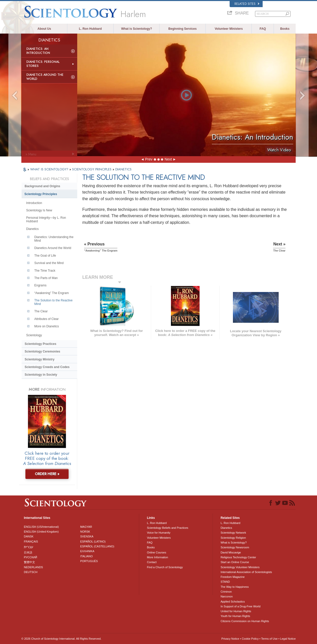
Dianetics (32, 229)
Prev (149, 159)
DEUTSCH (31, 572)
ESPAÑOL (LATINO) (93, 541)
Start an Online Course (235, 562)
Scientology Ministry (39, 359)
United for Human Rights (236, 611)
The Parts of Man (46, 278)
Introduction (34, 203)
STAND (225, 582)
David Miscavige (231, 552)
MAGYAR (86, 527)
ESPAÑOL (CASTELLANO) (97, 546)
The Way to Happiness (235, 587)
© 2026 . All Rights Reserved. (61, 639)
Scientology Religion (233, 538)
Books (285, 29)
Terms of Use (269, 639)
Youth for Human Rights (235, 616)
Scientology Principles (41, 194)
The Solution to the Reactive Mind (53, 302)
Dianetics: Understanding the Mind (54, 239)
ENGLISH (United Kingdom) (41, 532)
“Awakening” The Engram (52, 293)
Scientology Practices (41, 344)
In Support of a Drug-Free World (240, 606)
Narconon (227, 596)
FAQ (263, 29)
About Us (44, 29)
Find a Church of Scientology (165, 567)
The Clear (41, 311)
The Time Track (45, 271)
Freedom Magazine (233, 577)
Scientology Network (233, 533)
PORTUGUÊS (89, 561)
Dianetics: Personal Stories (43, 64)
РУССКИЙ (30, 557)
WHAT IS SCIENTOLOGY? (50, 169)
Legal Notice (288, 639)
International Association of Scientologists (246, 572)
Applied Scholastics (233, 602)
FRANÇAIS (31, 541)
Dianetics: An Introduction (38, 51)
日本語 (28, 552)
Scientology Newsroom (235, 547)
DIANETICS (123, 169)
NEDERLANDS (33, 567)
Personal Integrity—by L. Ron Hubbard (46, 219)
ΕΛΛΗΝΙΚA (87, 551)
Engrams (40, 285)
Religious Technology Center (238, 557)
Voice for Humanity (158, 533)
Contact (152, 562)
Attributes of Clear (46, 319)
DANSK (29, 536)
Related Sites (247, 4)
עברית (29, 547)
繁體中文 (29, 562)
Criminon (226, 592)
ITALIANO (86, 556)
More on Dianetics (47, 326)
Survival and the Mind (49, 263)
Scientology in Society (41, 375)
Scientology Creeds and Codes (47, 367)
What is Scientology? (137, 29)
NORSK (85, 532)
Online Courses (156, 552)
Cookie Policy (250, 639)
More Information (157, 557)
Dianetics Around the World (45, 77)
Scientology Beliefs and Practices (168, 528)
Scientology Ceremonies (42, 352)
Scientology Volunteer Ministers (240, 567)
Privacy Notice (230, 639)
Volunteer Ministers (229, 29)
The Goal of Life (45, 256)
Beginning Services (183, 29)
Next (168, 159)
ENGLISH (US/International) (41, 527)
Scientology (34, 335)
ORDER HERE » (47, 474)
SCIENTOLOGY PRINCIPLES (92, 169)
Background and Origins (42, 186)
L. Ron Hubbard (90, 29)
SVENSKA (87, 536)
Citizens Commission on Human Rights (245, 621)
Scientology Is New (39, 210)
